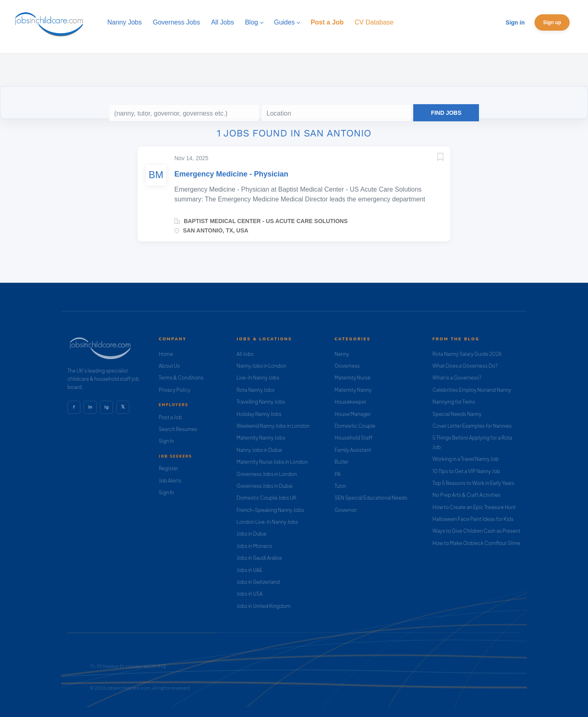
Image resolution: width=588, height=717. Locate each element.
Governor (345, 510)
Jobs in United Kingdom (263, 606)
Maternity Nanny (353, 390)
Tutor (340, 486)
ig (107, 407)
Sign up (552, 22)
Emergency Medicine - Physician (231, 174)
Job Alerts (170, 481)
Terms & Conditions (181, 378)
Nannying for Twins (454, 402)
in (90, 407)
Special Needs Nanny (457, 414)
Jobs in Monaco (254, 546)
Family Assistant (353, 450)
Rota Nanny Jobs (255, 390)
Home (166, 354)
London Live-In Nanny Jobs (267, 522)
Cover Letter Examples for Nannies (472, 426)
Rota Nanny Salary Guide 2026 (467, 354)
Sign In (166, 441)
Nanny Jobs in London (261, 366)
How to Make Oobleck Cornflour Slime (476, 543)
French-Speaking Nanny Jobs (270, 510)
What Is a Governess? (457, 378)
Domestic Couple (355, 426)
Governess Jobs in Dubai (264, 486)
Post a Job (170, 417)
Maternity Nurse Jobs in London (272, 462)
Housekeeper (350, 402)
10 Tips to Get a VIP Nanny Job (466, 471)
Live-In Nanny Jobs (258, 378)
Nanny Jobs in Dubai (259, 450)
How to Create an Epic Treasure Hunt (474, 507)
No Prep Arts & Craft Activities (467, 495)
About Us (169, 366)
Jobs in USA (249, 594)
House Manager (353, 414)
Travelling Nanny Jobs (261, 402)
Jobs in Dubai (252, 534)
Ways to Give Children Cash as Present (477, 531)
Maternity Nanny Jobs (261, 438)
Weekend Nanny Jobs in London (273, 426)
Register (168, 468)
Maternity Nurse (352, 378)
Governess (347, 366)
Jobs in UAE (249, 570)
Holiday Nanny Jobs (259, 414)
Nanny (342, 354)
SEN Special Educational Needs (371, 498)
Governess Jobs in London (267, 474)
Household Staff (353, 438)
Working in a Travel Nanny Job (466, 459)
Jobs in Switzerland (258, 582)
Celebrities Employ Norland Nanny (472, 390)
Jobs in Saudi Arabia (259, 558)
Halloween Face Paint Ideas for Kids (473, 519)
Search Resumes (178, 429)
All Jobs (245, 354)
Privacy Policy (175, 390)
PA (337, 474)
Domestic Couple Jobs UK (266, 498)
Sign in (515, 22)
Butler (341, 462)
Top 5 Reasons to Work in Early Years (473, 483)
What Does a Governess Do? (465, 366)
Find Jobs (446, 113)
